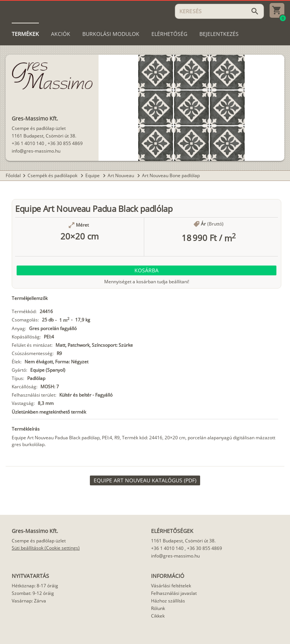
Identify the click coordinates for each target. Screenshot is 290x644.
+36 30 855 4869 (65, 143)
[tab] (25, 34)
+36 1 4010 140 (28, 143)
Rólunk (158, 608)
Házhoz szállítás (168, 601)
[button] (147, 270)
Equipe (93, 175)
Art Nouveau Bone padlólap (171, 175)
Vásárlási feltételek (171, 586)
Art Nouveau (121, 175)
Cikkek (158, 616)
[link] (145, 480)
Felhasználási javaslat (174, 593)
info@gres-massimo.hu (36, 151)
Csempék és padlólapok (53, 175)
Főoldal (13, 175)
